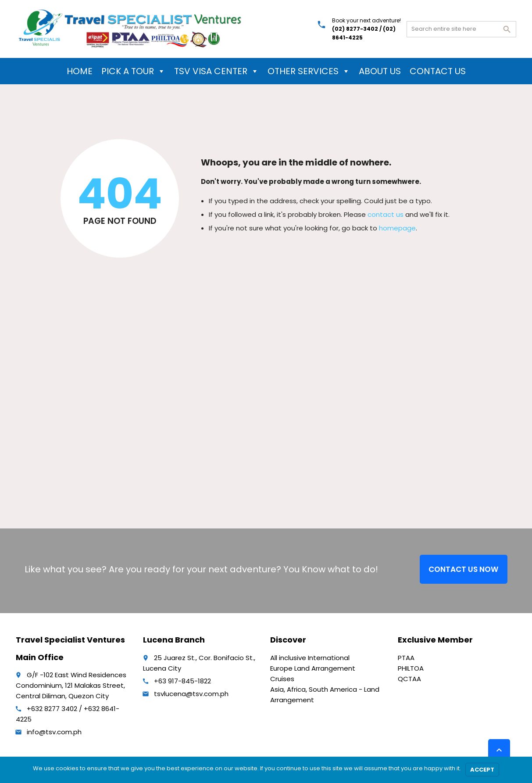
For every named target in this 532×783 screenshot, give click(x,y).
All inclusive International (310, 658)
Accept (482, 770)
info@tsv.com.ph (54, 732)
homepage (397, 228)
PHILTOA (411, 668)
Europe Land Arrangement (313, 668)
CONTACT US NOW (463, 569)
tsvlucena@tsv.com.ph (191, 694)
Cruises (282, 679)
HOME (80, 71)
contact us (386, 214)
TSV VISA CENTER (216, 71)
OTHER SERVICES (309, 71)
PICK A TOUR (133, 71)
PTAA (406, 658)
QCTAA (409, 679)
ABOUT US (380, 71)
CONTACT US (438, 71)
